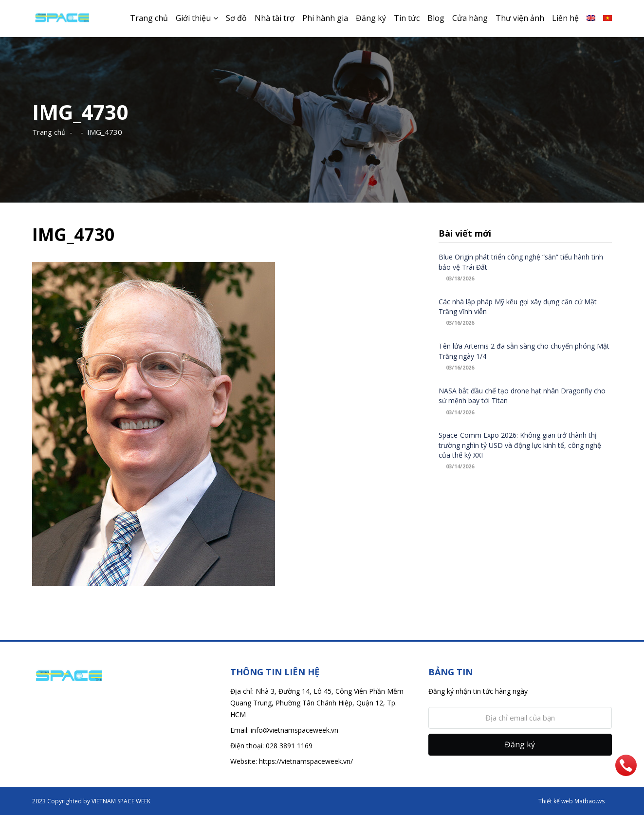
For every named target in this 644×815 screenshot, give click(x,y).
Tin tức (407, 18)
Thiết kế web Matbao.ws (571, 801)
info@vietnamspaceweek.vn (294, 730)
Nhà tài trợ (275, 18)
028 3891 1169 (289, 746)
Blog (436, 18)
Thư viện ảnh (520, 18)
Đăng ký (371, 18)
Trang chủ (149, 18)
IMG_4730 (105, 132)
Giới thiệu (193, 18)
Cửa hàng (470, 18)
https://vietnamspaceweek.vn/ (306, 761)
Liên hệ (565, 18)
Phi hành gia (325, 18)
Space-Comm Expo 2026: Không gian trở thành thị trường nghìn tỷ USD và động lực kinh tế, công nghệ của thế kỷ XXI (520, 445)
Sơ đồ (236, 18)
